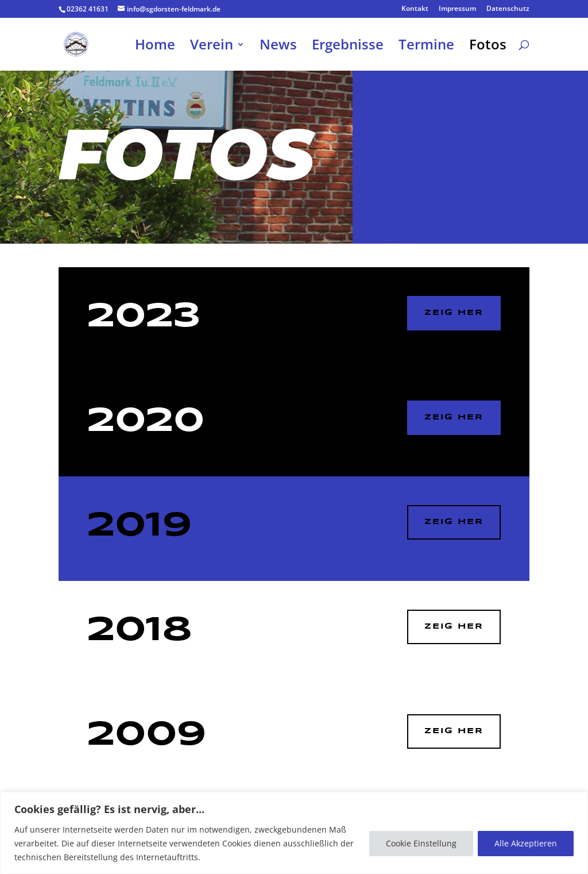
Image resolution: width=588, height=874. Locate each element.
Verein (212, 47)
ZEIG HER (454, 313)
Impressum (457, 9)
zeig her (454, 626)
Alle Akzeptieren (526, 843)
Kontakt (415, 9)
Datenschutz (508, 9)
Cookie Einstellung (421, 843)
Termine (426, 47)
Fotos (488, 47)
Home (155, 47)
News (278, 47)
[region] (294, 833)
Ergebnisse (348, 47)
